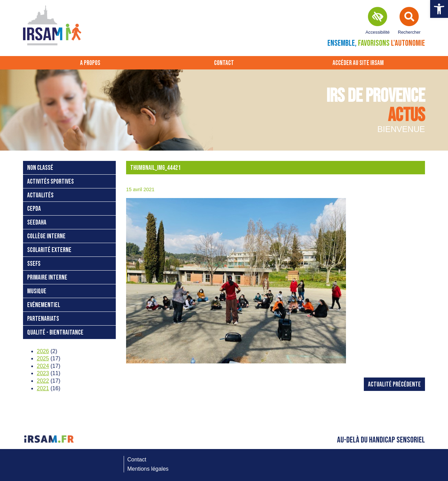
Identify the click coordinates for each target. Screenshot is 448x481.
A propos (90, 63)
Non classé (40, 168)
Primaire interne (47, 278)
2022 (43, 381)
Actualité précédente (394, 385)
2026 (43, 351)
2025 (43, 358)
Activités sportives (51, 182)
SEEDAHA (37, 223)
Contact (224, 63)
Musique (37, 291)
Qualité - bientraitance (55, 333)
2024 (43, 366)
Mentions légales (148, 469)
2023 (43, 373)
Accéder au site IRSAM (358, 63)
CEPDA (34, 209)
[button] (439, 9)
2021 (43, 388)
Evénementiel (44, 305)
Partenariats (43, 319)
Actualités (40, 195)
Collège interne (46, 236)
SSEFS (34, 264)
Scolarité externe (49, 250)
